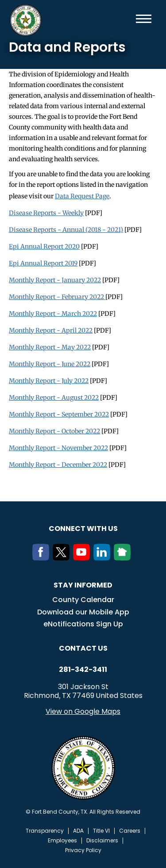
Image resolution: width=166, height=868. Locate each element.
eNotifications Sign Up (83, 624)
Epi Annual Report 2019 (43, 263)
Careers (130, 831)
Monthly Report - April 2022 (51, 330)
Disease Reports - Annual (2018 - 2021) (66, 230)
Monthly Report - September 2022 (59, 414)
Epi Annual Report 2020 (44, 246)
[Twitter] (63, 558)
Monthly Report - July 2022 (49, 381)
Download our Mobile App (83, 612)
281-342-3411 (83, 670)
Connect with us (83, 529)
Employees (62, 841)
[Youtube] (83, 558)
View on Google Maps (83, 711)
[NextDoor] (124, 558)
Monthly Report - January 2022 (55, 280)
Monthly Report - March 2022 (53, 314)
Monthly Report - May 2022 (50, 347)
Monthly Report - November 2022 (58, 448)
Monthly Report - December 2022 (58, 465)
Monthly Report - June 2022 (50, 364)
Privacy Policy (83, 850)
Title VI (101, 831)
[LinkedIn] (104, 558)
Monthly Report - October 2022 (54, 431)
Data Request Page (82, 196)
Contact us (83, 648)
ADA (78, 831)
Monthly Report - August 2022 (54, 398)
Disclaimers (102, 841)
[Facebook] (42, 558)
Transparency (45, 831)
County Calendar (83, 600)
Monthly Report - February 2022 (57, 297)
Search (129, 19)
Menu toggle (144, 19)
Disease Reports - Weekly (46, 213)
